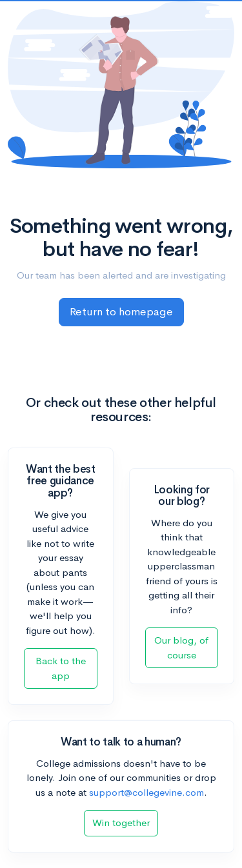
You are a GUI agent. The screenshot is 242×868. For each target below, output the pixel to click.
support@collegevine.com (146, 792)
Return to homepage (121, 312)
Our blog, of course (181, 647)
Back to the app (61, 668)
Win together (121, 823)
